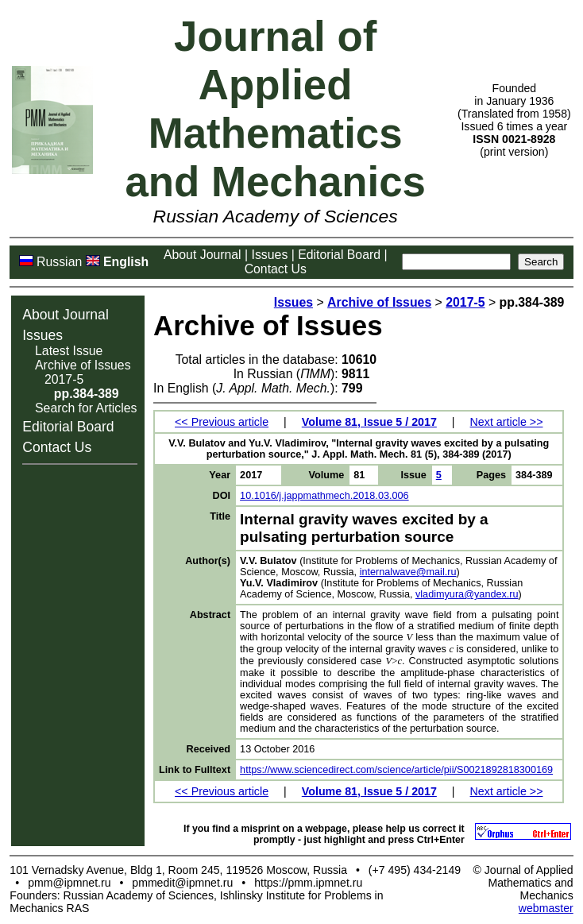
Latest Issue (69, 351)
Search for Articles (86, 408)
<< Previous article (222, 422)
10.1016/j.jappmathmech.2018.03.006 (324, 496)
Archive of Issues (83, 365)
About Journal (203, 255)
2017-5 (64, 379)
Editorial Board (339, 255)
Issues (270, 255)
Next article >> (507, 422)
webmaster (546, 908)
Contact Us (276, 269)
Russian (59, 262)
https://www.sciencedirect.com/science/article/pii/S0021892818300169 (396, 770)
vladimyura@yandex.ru (467, 594)
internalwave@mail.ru (408, 572)
